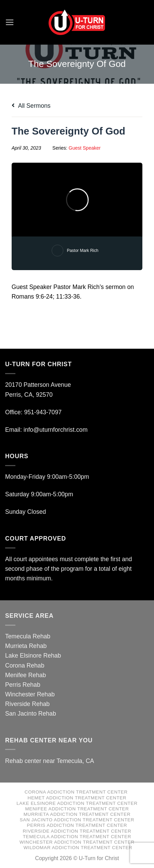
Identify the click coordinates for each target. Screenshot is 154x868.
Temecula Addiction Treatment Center (77, 837)
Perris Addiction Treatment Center (77, 825)
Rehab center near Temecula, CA (50, 761)
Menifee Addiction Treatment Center (77, 809)
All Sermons (31, 106)
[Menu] (10, 22)
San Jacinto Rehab (31, 714)
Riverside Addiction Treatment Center (77, 831)
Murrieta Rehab (26, 646)
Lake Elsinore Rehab (33, 656)
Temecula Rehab (28, 636)
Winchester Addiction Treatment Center (77, 842)
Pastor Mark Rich (82, 251)
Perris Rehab (23, 685)
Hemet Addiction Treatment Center (77, 798)
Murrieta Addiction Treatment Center (77, 814)
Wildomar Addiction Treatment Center (78, 848)
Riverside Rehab (27, 704)
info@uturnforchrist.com (56, 430)
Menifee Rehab (25, 675)
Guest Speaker (85, 148)
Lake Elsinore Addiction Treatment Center (77, 803)
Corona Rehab (25, 666)
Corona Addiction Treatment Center (76, 792)
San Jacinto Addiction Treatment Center (77, 820)
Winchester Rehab (30, 694)
